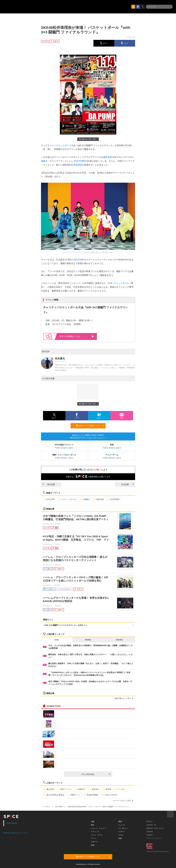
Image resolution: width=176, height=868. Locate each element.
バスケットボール (63, 145)
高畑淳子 (80, 789)
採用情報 (150, 832)
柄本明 (107, 789)
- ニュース (121, 825)
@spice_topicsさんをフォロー (16, 833)
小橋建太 (85, 499)
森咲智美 (108, 157)
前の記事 (49, 484)
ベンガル (120, 789)
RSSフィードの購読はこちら (90, 426)
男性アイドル (65, 789)
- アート (93, 838)
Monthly (119, 640)
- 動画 (120, 822)
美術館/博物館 (91, 795)
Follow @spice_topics (64, 448)
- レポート (121, 832)
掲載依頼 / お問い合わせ (155, 828)
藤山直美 (49, 789)
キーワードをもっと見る (123, 801)
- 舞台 (92, 825)
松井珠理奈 (77, 165)
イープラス (46, 807)
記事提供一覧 (151, 825)
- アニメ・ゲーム (96, 835)
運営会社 (150, 822)
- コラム (121, 835)
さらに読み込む (96, 774)
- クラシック (95, 832)
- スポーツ (94, 842)
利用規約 (150, 835)
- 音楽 (92, 822)
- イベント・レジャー (98, 828)
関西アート (74, 795)
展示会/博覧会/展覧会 (54, 795)
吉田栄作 (94, 789)
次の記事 (127, 484)
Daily (57, 640)
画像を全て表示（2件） (88, 139)
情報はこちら (77, 336)
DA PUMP (80, 161)
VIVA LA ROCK (110, 795)
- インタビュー (123, 828)
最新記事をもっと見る (124, 698)
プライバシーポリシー (154, 838)
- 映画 (92, 845)
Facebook (12, 823)
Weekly (88, 640)
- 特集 (120, 838)
